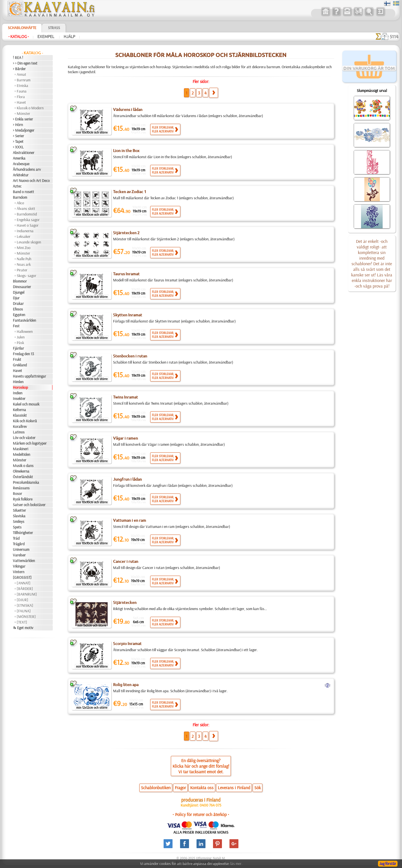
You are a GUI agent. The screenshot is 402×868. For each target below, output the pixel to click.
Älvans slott (26, 208)
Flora (21, 97)
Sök (258, 788)
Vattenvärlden (24, 561)
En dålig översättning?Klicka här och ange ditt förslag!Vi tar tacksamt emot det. (201, 766)
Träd (16, 538)
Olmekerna (21, 471)
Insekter (19, 399)
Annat (21, 74)
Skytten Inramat (128, 315)
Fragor (180, 788)
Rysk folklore (23, 499)
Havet (21, 102)
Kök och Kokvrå (25, 421)
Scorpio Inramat (127, 644)
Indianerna (25, 231)
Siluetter (19, 510)
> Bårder (19, 69)
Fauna (22, 91)
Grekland (20, 365)
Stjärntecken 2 (126, 233)
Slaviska (19, 516)
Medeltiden (21, 454)
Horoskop (20, 387)
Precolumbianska (26, 482)
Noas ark (24, 264)
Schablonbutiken (156, 788)
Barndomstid (27, 214)
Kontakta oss (202, 788)
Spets (17, 527)
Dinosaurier (22, 287)
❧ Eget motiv (23, 628)
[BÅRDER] (25, 589)
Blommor (20, 281)
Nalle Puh (24, 259)
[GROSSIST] (22, 577)
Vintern (19, 572)
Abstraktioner (24, 153)
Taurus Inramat (126, 274)
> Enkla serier (23, 119)
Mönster (23, 113)
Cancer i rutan (126, 561)
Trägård (19, 544)
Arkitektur (21, 175)
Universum (21, 549)
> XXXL (18, 147)
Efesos (18, 309)
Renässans (21, 488)
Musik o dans (23, 466)
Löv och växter (24, 438)
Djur (16, 298)
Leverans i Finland (234, 788)
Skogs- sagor (27, 276)
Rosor (17, 494)
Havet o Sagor (28, 225)
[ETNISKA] (25, 605)
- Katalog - (19, 37)
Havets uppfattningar (29, 376)
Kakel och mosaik (26, 404)
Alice (20, 203)
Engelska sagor (28, 220)
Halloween (25, 331)
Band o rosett (23, 192)
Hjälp (69, 37)
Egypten (19, 315)
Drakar (18, 303)
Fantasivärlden (24, 320)
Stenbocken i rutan (130, 356)
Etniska (22, 86)
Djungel (19, 292)
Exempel (46, 37)
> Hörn (18, 125)
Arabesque (21, 164)
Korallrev (20, 426)
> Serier (18, 136)
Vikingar (19, 566)
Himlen (18, 382)
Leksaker (24, 236)
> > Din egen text (25, 63)
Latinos (19, 432)
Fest (16, 326)
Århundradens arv (27, 169)
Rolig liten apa (126, 685)
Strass (54, 28)
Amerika (19, 158)
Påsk (20, 343)
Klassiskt (20, 415)
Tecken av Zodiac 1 (130, 192)
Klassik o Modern (30, 108)
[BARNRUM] (27, 594)
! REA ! (18, 58)
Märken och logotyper (30, 443)
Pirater (22, 270)
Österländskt (23, 477)
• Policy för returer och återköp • (201, 814)
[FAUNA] (24, 611)
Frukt (17, 359)
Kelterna (19, 410)
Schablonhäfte (22, 28)
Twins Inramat (125, 397)
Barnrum (24, 80)
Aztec (17, 186)
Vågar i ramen (125, 438)
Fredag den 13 (23, 354)
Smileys (19, 521)
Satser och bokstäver (29, 505)
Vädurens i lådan (128, 110)
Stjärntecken (125, 603)
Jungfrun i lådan (127, 479)
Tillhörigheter (23, 533)
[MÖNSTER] (26, 616)
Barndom (20, 197)
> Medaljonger (24, 130)
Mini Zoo (24, 248)
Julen (21, 337)
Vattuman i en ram (130, 520)
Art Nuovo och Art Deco (31, 181)
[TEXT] (22, 622)
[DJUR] (22, 600)
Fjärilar (18, 348)
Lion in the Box (126, 151)
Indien (18, 393)
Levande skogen (29, 242)
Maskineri (21, 449)
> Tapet (18, 141)
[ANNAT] (24, 583)
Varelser (19, 555)
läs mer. (236, 864)
